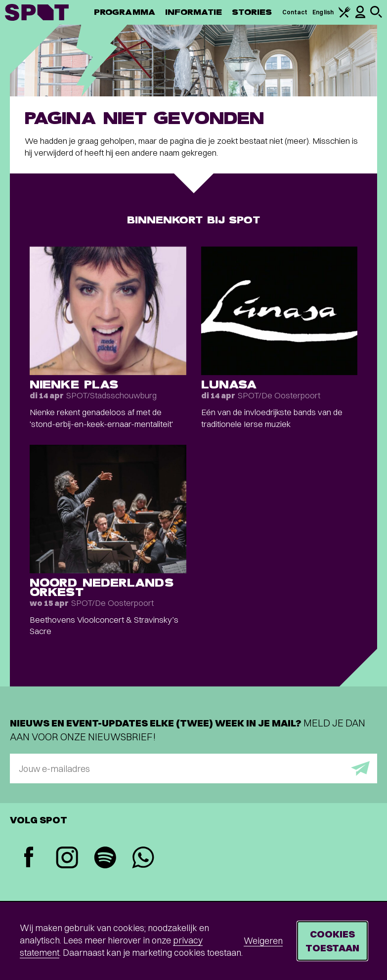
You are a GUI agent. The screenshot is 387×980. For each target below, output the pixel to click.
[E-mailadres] (193, 768)
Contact (295, 12)
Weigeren (263, 941)
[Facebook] (29, 858)
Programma (125, 12)
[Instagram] (67, 859)
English (323, 12)
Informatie (193, 12)
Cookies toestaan (332, 941)
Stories (252, 12)
